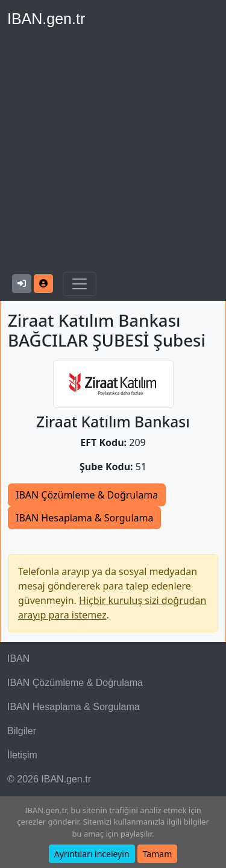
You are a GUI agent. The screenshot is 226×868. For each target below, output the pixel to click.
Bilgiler (22, 731)
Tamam (158, 854)
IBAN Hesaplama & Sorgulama (84, 518)
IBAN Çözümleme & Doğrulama (87, 495)
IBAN (18, 659)
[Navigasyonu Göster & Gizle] (80, 284)
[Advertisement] (113, 153)
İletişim (22, 755)
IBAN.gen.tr (46, 19)
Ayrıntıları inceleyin (92, 854)
